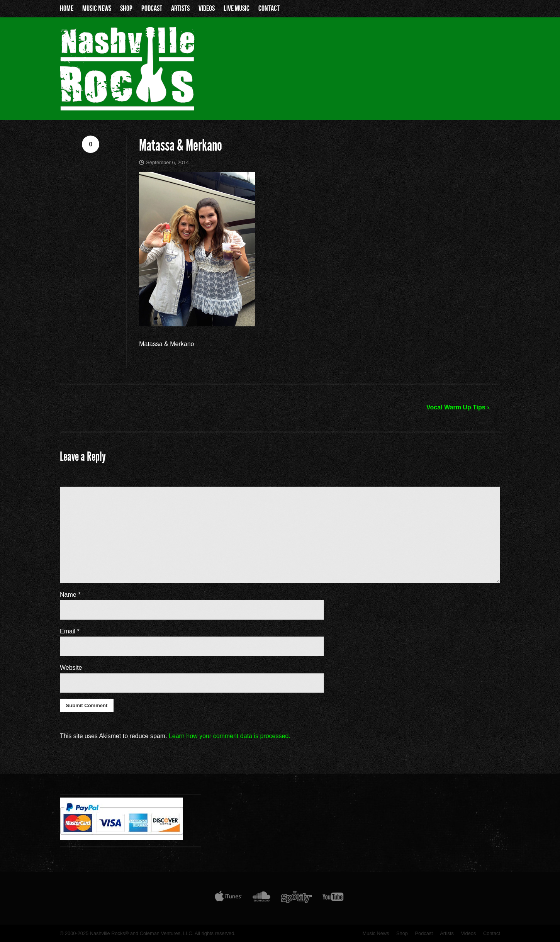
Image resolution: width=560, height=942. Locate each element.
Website (71, 668)
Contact (269, 8)
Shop (126, 8)
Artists (180, 8)
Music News (97, 8)
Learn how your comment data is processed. (230, 736)
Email (70, 631)
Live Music (237, 8)
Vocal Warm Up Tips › (458, 407)
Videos (207, 8)
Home (67, 8)
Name (70, 595)
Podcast (152, 8)
